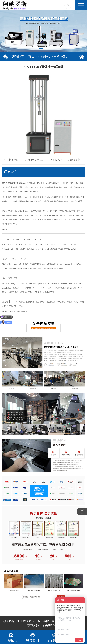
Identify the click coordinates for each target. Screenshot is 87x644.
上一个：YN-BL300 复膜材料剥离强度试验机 (23, 160)
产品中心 (44, 57)
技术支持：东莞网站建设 (43, 625)
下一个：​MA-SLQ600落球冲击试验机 (64, 160)
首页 (31, 57)
